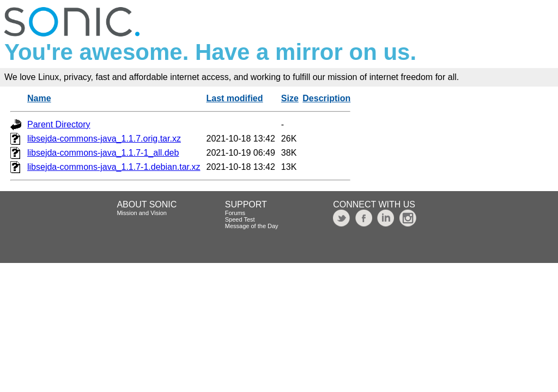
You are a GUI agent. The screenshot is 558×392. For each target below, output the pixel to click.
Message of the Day (252, 226)
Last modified (235, 98)
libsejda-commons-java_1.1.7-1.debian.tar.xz (114, 167)
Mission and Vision (142, 213)
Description (326, 98)
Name (39, 98)
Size (290, 98)
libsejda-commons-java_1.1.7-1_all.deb (103, 153)
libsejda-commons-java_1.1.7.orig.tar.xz (104, 139)
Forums (235, 213)
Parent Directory (59, 124)
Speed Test (240, 219)
